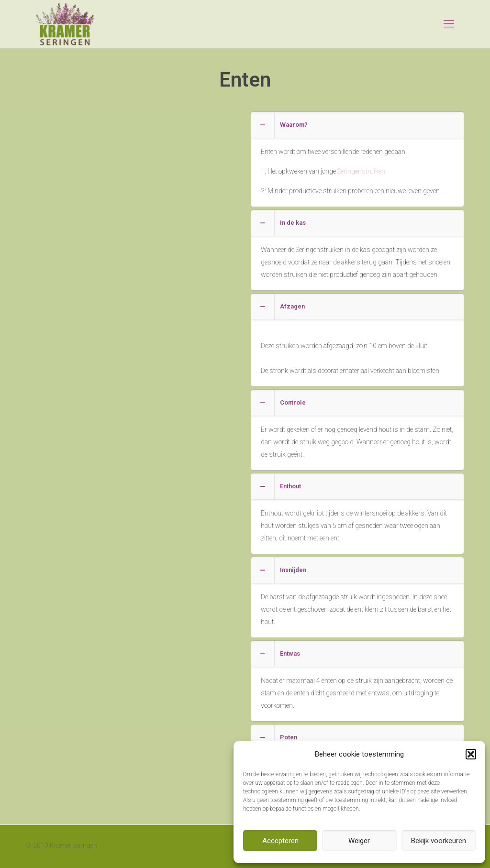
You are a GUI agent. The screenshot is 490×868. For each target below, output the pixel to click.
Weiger (359, 841)
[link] (357, 159)
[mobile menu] (449, 24)
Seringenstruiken (361, 171)
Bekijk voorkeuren (439, 841)
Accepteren (280, 841)
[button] (471, 754)
